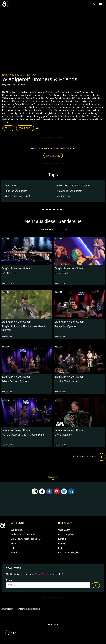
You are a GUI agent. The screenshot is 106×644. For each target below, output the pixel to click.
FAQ (61, 548)
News (13, 543)
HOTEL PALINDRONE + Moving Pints (23, 435)
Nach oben (53, 479)
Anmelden (53, 156)
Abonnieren (25, 128)
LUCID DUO (8, 273)
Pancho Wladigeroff (16, 191)
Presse (62, 543)
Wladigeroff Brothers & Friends (74, 186)
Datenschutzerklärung (29, 609)
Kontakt (62, 539)
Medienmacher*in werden (23, 534)
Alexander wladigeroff (70, 191)
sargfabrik (12, 186)
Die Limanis (61, 273)
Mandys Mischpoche (66, 381)
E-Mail (10, 580)
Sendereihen (17, 530)
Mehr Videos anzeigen (89, 457)
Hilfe (13, 548)
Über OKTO (64, 530)
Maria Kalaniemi (64, 435)
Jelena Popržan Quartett (15, 381)
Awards (14, 553)
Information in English (69, 553)
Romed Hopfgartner (66, 326)
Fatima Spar (64, 196)
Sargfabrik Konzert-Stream (19, 75)
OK (96, 585)
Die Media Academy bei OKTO (26, 539)
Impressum (8, 609)
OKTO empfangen (67, 534)
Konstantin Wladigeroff (18, 196)
